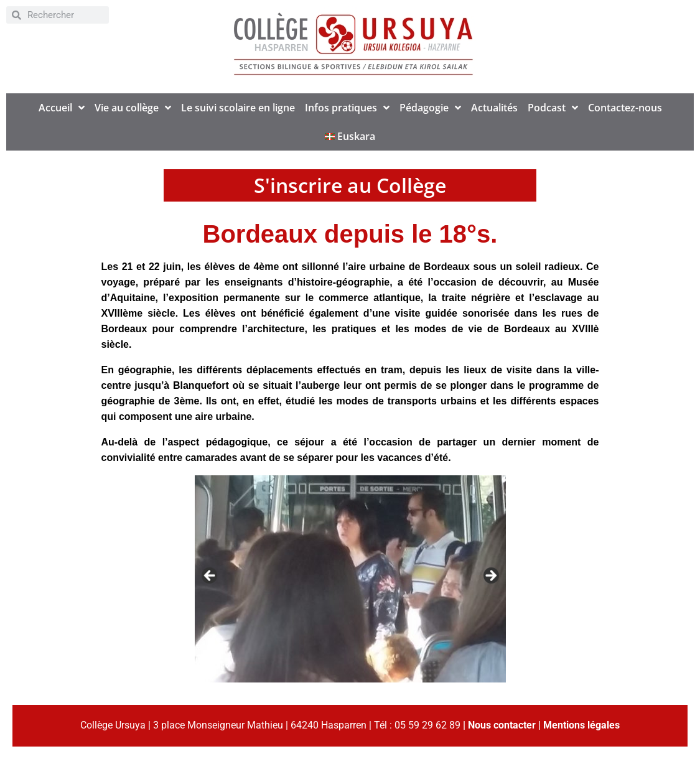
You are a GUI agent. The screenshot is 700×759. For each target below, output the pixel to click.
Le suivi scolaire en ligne (238, 108)
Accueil (62, 108)
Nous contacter (502, 725)
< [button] (210, 576)
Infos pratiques (347, 108)
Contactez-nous (625, 108)
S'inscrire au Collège (350, 185)
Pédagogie (430, 108)
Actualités (494, 108)
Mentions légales (581, 725)
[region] (350, 579)
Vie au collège (133, 108)
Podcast (553, 108)
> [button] (490, 576)
